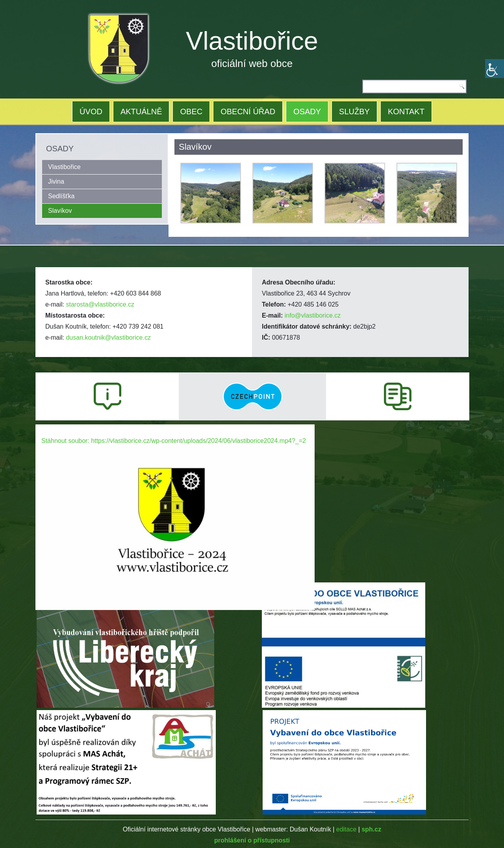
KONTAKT (406, 112)
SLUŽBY (354, 112)
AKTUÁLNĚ (141, 112)
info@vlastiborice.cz (313, 315)
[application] (175, 503)
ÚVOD (91, 112)
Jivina (56, 181)
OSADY (307, 112)
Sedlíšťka (61, 196)
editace (346, 829)
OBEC (191, 112)
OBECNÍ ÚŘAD (248, 112)
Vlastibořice (252, 41)
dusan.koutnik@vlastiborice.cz (108, 338)
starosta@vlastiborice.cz (100, 304)
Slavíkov (60, 211)
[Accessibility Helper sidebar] (495, 69)
